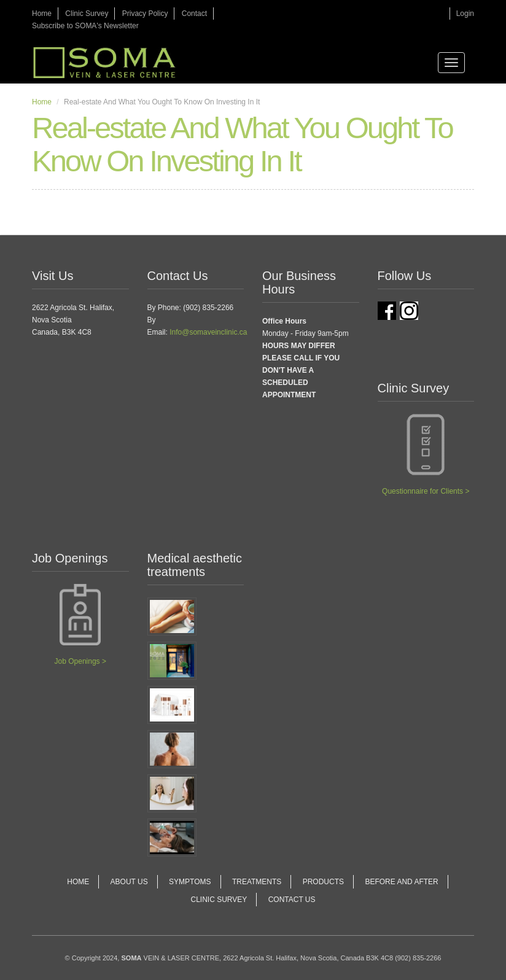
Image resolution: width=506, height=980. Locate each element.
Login (465, 14)
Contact (194, 14)
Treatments (257, 882)
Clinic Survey (87, 14)
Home (42, 14)
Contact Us (292, 900)
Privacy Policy (145, 14)
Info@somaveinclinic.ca (208, 332)
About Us (129, 882)
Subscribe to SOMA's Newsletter (85, 26)
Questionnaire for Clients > (426, 491)
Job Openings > (80, 661)
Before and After (401, 882)
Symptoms (190, 882)
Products (323, 882)
